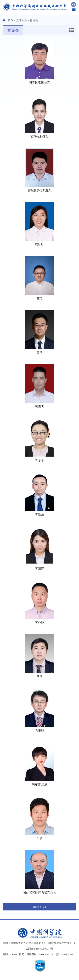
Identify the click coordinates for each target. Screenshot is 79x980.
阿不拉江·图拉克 (40, 83)
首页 (10, 20)
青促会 (34, 20)
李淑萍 (40, 569)
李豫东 (40, 515)
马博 (39, 677)
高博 (39, 353)
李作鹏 (40, 623)
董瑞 (39, 299)
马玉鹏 (40, 731)
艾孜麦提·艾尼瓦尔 (39, 191)
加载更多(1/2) (40, 907)
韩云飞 (40, 407)
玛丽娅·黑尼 (40, 785)
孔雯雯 (40, 461)
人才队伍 (21, 20)
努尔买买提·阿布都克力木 (40, 893)
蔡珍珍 (40, 245)
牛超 (39, 839)
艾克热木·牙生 (39, 137)
